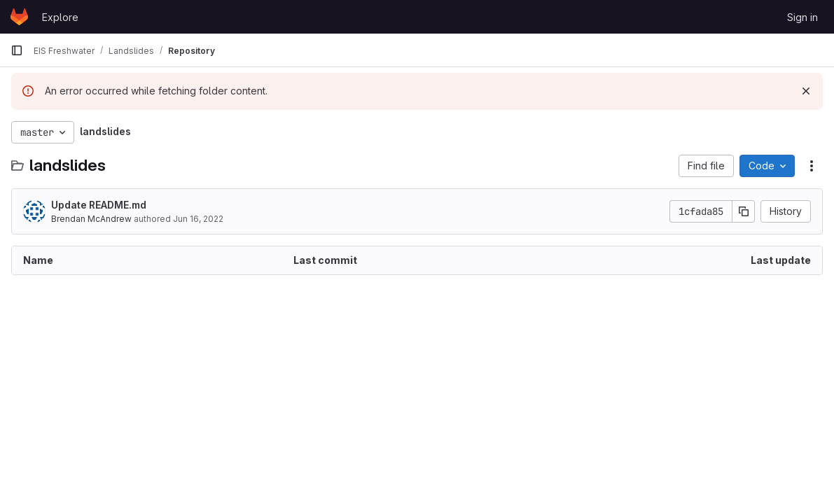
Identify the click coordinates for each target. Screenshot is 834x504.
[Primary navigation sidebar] (17, 50)
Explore (60, 17)
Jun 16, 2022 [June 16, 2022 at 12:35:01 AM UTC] (198, 219)
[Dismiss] (806, 91)
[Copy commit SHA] (744, 211)
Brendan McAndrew (91, 219)
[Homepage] (19, 17)
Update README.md (99, 205)
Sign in (802, 17)
